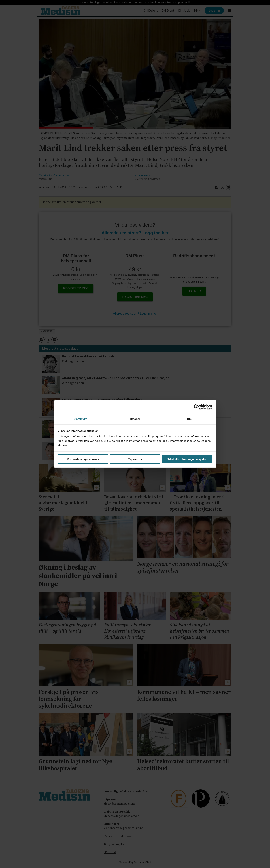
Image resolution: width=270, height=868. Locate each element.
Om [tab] (189, 419)
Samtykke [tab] (81, 419)
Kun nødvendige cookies (83, 459)
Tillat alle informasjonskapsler (187, 459)
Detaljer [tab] (135, 419)
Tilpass (135, 459)
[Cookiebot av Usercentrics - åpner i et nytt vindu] (196, 407)
